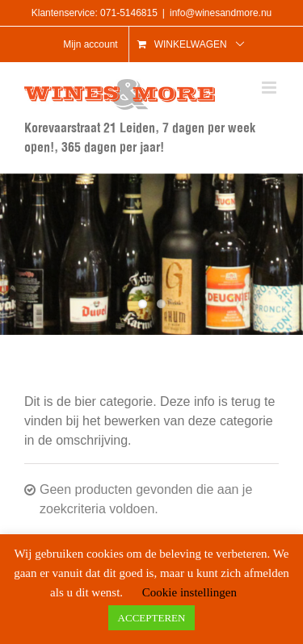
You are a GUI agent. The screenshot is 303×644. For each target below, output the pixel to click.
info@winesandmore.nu (221, 13)
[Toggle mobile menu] (270, 88)
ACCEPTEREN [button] (152, 618)
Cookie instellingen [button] (189, 592)
